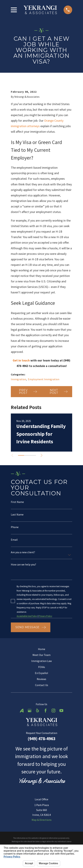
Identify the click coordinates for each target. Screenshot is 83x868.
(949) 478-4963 (41, 739)
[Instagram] (53, 711)
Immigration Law (41, 661)
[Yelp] (37, 711)
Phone (15, 527)
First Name (17, 502)
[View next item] (42, 455)
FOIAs (42, 667)
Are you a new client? (23, 553)
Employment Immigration (44, 379)
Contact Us (42, 685)
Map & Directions (42, 820)
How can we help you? (23, 565)
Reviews (41, 679)
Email (14, 540)
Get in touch (21, 360)
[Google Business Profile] (30, 711)
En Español (41, 673)
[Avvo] (22, 711)
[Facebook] (46, 711)
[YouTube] (61, 711)
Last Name (17, 515)
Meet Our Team (41, 655)
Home (42, 649)
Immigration (18, 379)
